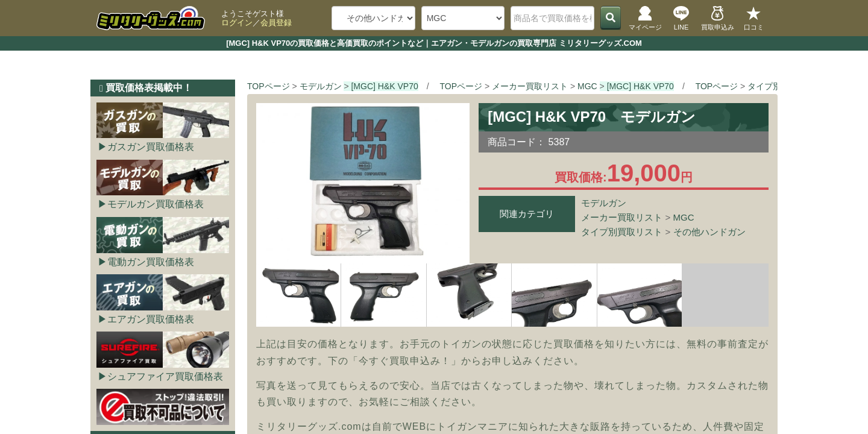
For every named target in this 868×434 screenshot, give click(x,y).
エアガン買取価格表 (151, 319)
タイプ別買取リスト (622, 232)
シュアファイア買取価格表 (165, 376)
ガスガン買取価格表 (151, 147)
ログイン (237, 23)
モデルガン (604, 203)
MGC (684, 217)
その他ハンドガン (709, 232)
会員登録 (276, 23)
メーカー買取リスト (622, 217)
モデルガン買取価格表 (156, 204)
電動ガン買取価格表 (151, 262)
